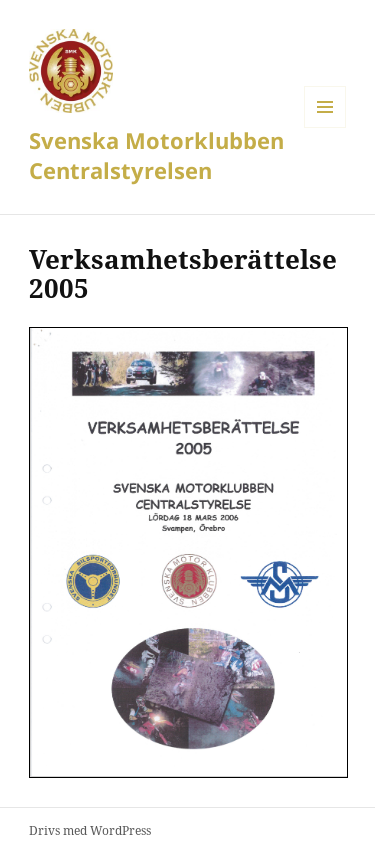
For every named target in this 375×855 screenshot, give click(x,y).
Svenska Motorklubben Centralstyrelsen (156, 155)
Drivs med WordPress (90, 830)
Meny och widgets (325, 127)
